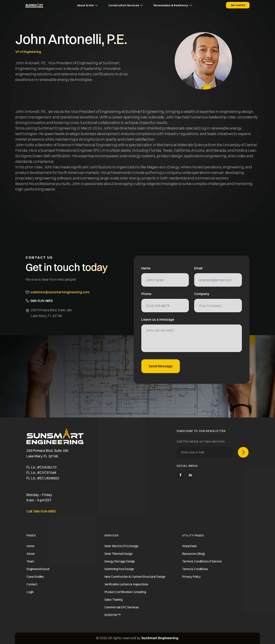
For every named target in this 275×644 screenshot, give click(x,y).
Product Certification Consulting (125, 596)
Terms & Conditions (195, 573)
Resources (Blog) (193, 558)
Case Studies (35, 581)
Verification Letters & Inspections (126, 589)
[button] (87, 5)
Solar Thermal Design (118, 558)
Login (30, 596)
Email (198, 268)
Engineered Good (38, 573)
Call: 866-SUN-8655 (41, 516)
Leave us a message (158, 320)
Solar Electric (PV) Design (121, 550)
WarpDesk (189, 550)
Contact (32, 589)
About (31, 558)
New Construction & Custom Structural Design (135, 581)
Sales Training (113, 604)
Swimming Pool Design (119, 573)
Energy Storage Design (120, 566)
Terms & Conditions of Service (202, 566)
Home (30, 550)
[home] (34, 5)
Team (30, 566)
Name (146, 268)
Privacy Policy (191, 581)
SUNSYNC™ (113, 619)
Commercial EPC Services (122, 611)
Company (202, 294)
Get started (238, 5)
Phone (146, 294)
